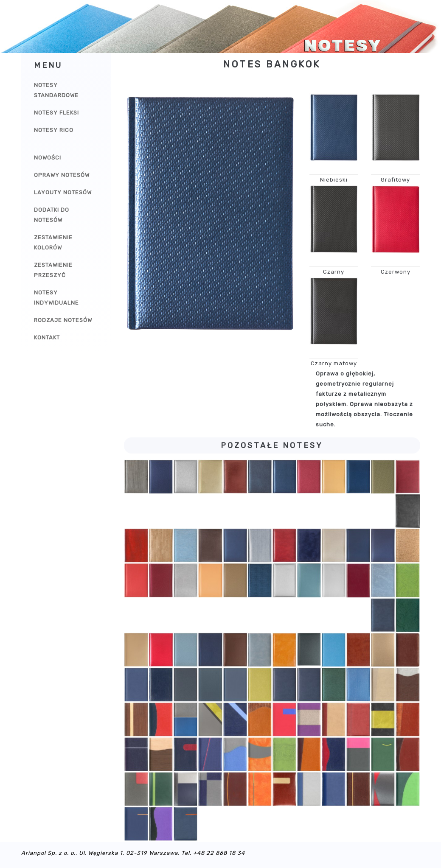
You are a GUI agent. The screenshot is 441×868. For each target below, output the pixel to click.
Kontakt (47, 337)
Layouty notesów (63, 192)
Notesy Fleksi (56, 113)
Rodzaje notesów (63, 320)
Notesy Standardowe (56, 90)
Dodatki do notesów (52, 215)
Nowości (48, 158)
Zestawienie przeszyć (53, 270)
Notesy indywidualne (56, 298)
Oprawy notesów (62, 175)
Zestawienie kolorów (53, 242)
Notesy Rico (54, 130)
